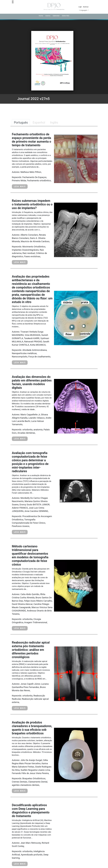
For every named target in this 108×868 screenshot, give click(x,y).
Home (41, 16)
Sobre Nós (66, 16)
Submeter (56, 16)
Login (80, 7)
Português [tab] (21, 123)
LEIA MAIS (20, 186)
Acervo (48, 16)
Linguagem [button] (83, 10)
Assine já (86, 7)
